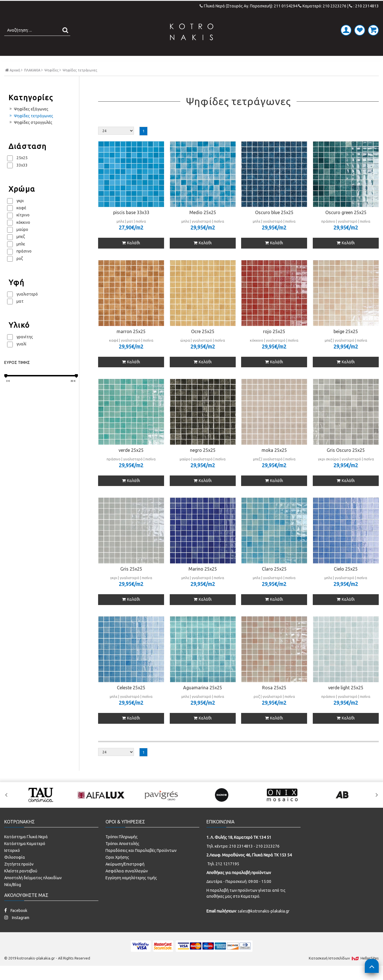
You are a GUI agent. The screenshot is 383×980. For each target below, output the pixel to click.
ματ (20, 313)
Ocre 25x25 (203, 343)
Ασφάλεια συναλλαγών (127, 883)
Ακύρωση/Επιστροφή (125, 876)
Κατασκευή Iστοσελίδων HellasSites (344, 970)
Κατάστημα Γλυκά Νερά (26, 849)
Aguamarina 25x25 (203, 700)
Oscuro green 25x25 (346, 224)
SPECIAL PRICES (283, 62)
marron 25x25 (131, 343)
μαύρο (22, 241)
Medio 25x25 (203, 224)
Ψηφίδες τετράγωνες (31, 128)
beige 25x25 (346, 343)
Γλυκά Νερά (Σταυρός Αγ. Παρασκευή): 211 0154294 (249, 6)
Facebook (16, 922)
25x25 (22, 170)
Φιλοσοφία (15, 869)
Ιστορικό (12, 862)
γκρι (20, 212)
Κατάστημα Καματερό (25, 856)
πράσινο (24, 263)
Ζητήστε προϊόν (19, 876)
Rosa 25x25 (274, 700)
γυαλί (21, 356)
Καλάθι (131, 255)
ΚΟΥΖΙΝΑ (241, 62)
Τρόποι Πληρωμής (122, 849)
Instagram (17, 929)
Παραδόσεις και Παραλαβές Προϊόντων (141, 862)
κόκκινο (23, 234)
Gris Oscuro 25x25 (346, 462)
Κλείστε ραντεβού (21, 883)
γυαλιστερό (27, 306)
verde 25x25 (131, 462)
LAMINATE (206, 62)
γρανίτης (25, 348)
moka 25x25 (274, 462)
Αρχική (14, 82)
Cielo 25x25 (346, 581)
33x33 (22, 177)
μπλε (21, 256)
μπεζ (21, 249)
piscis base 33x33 (131, 224)
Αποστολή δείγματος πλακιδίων (33, 890)
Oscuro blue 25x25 (274, 224)
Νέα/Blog (13, 897)
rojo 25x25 (274, 343)
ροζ (20, 270)
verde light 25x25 (346, 700)
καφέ (21, 220)
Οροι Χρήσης (117, 869)
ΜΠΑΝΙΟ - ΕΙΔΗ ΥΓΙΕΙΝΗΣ (150, 62)
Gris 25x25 (131, 581)
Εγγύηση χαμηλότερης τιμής (131, 890)
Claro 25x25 (274, 581)
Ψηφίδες (51, 82)
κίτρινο (23, 227)
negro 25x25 (203, 462)
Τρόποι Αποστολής (122, 856)
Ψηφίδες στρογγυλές (30, 134)
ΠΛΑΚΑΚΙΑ (93, 62)
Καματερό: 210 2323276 (322, 6)
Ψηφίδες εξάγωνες (28, 121)
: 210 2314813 (364, 6)
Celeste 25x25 (131, 700)
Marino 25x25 (203, 581)
